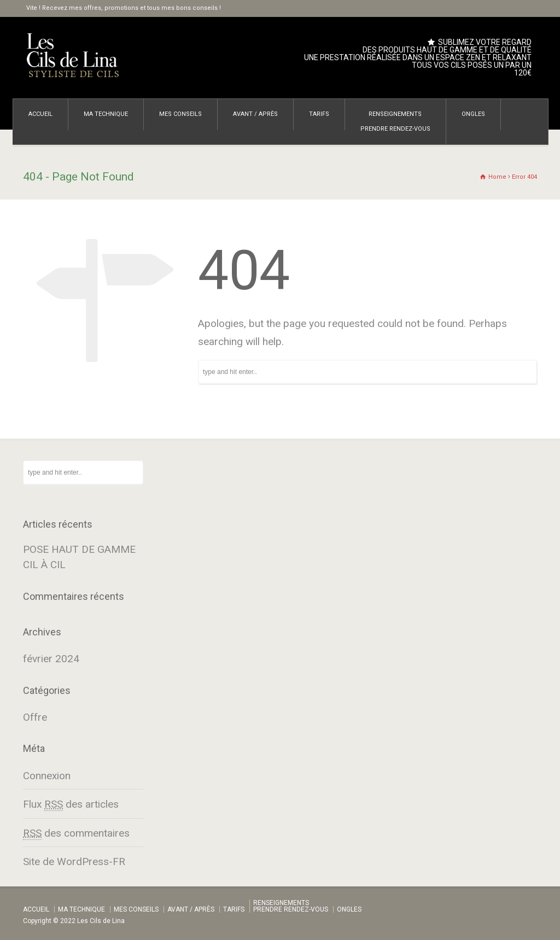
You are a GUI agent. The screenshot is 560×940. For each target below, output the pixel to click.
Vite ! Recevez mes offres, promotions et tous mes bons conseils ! (124, 8)
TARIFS (319, 114)
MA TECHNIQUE (106, 114)
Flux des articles (71, 804)
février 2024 (51, 659)
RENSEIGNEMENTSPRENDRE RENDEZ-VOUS (395, 121)
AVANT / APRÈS (255, 114)
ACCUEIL (40, 114)
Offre (35, 717)
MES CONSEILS (180, 114)
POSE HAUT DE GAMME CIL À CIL (79, 557)
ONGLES (473, 114)
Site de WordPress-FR (74, 862)
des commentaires (76, 833)
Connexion (47, 776)
